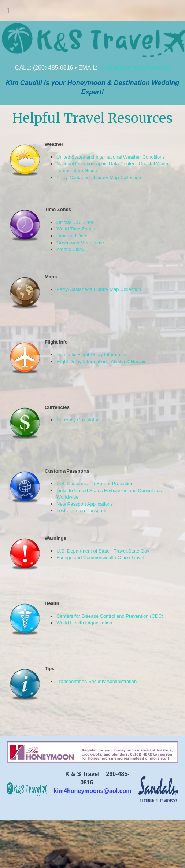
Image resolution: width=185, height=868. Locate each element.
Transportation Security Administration (97, 681)
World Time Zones (76, 229)
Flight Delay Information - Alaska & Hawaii (101, 361)
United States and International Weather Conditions (111, 157)
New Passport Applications (85, 504)
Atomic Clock (70, 249)
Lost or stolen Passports (82, 511)
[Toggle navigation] (8, 12)
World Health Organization (84, 623)
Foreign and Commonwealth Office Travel (100, 557)
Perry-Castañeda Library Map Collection (99, 178)
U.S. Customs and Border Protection (95, 483)
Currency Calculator (77, 420)
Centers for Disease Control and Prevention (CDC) (110, 616)
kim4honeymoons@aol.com (136, 68)
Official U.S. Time (75, 222)
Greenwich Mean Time (80, 243)
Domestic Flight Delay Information (92, 354)
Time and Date (72, 236)
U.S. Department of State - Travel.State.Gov (103, 551)
